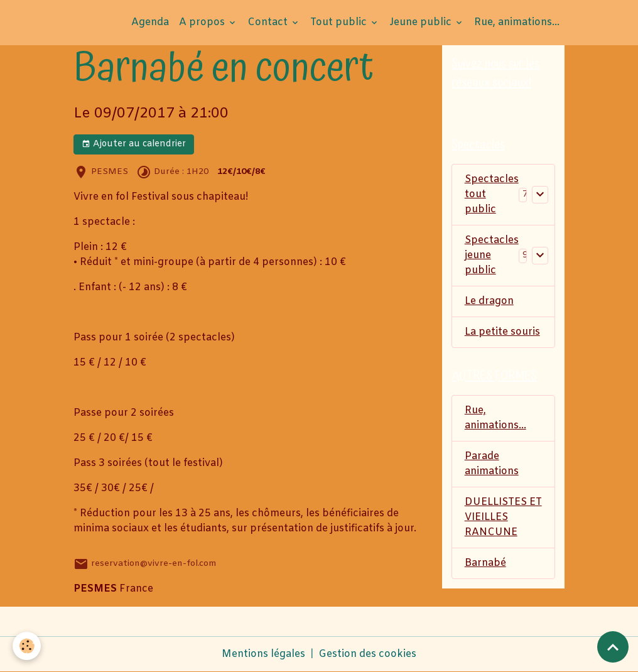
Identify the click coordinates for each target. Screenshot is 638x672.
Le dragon (489, 301)
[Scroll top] (613, 647)
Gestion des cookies (367, 654)
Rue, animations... (517, 22)
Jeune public (422, 22)
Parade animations (492, 464)
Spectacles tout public (492, 194)
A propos (203, 22)
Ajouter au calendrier (134, 144)
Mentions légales (263, 654)
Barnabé (485, 563)
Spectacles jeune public (492, 255)
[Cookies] (27, 646)
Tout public (340, 22)
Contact (269, 22)
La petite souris (502, 332)
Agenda (150, 22)
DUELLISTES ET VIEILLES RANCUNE (503, 517)
